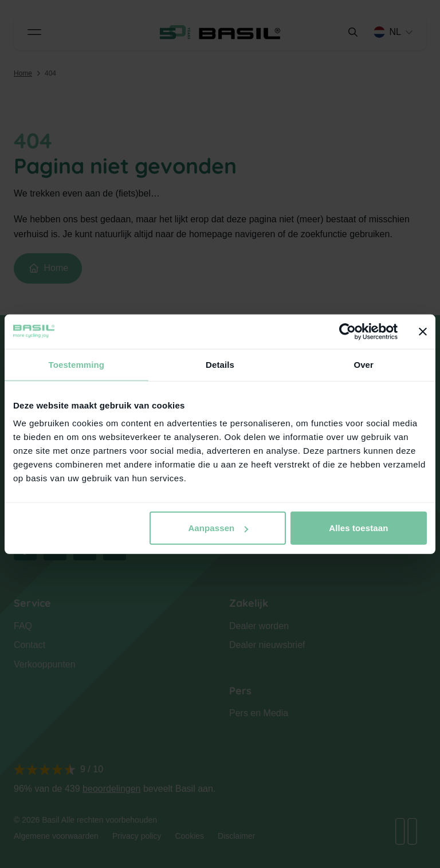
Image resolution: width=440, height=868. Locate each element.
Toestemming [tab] (77, 364)
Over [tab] (364, 364)
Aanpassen (218, 528)
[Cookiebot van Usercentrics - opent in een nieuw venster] (347, 331)
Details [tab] (220, 364)
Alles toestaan (358, 528)
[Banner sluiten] (423, 331)
